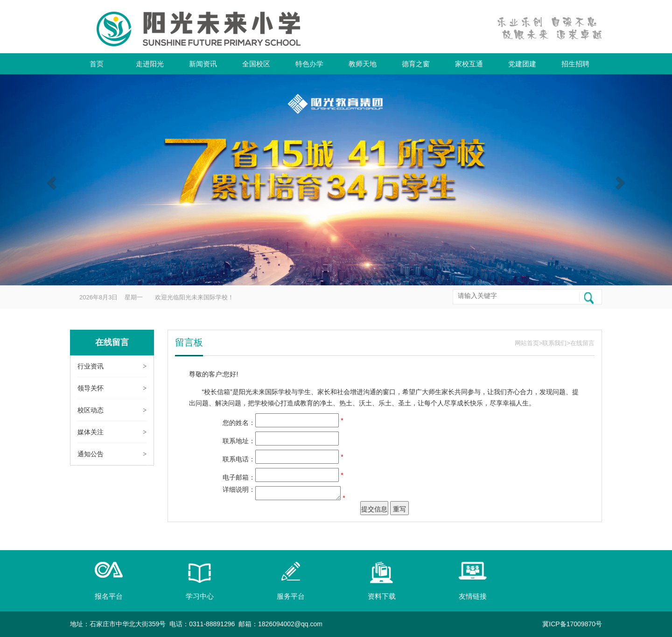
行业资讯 (91, 366)
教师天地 (363, 64)
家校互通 (469, 64)
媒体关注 (91, 432)
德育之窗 (416, 64)
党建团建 (522, 64)
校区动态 (91, 410)
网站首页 (527, 343)
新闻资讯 (203, 64)
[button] (50, 180)
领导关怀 (91, 388)
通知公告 (91, 454)
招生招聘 (575, 64)
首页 (97, 64)
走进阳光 (150, 64)
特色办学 (309, 64)
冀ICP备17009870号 (572, 624)
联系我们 (554, 343)
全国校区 (256, 64)
